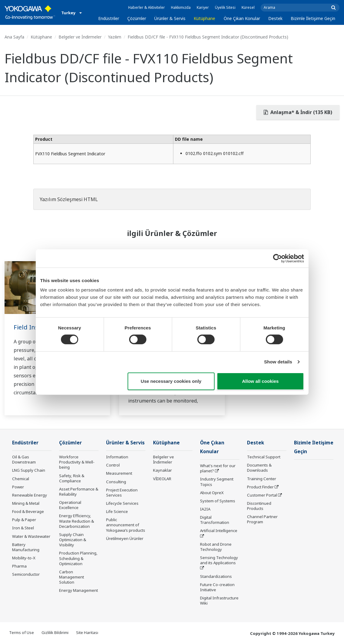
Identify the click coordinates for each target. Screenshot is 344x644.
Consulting (116, 482)
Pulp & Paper (24, 520)
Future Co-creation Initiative (217, 587)
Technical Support (264, 457)
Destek (275, 18)
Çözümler (137, 18)
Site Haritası (87, 632)
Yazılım (115, 37)
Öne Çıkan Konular (242, 18)
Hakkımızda (181, 7)
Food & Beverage (28, 511)
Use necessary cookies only (171, 381)
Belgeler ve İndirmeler (80, 37)
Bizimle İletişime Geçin (313, 18)
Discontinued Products (259, 506)
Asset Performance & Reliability (79, 492)
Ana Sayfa (14, 37)
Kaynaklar (162, 470)
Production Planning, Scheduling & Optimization (78, 558)
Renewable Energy (30, 495)
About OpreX (212, 493)
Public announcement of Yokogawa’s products (126, 525)
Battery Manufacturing (26, 547)
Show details (278, 362)
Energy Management (78, 590)
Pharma (19, 566)
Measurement (119, 473)
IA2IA (205, 509)
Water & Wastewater (31, 536)
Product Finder (260, 487)
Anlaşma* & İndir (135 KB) (298, 112)
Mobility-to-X (24, 558)
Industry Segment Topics (217, 482)
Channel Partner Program (262, 519)
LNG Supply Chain (29, 470)
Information (117, 457)
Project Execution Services (122, 492)
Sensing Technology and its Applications (219, 560)
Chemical (21, 479)
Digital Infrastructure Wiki (219, 600)
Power (18, 487)
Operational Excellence (70, 505)
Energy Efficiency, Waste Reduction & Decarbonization (77, 521)
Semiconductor (26, 574)
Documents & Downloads (259, 468)
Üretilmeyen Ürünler (125, 538)
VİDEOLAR (162, 479)
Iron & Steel (23, 528)
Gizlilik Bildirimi (55, 632)
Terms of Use (22, 632)
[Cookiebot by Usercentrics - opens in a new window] (277, 258)
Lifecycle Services (122, 503)
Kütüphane (204, 18)
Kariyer (203, 7)
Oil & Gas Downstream (24, 459)
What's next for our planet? (218, 468)
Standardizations (216, 576)
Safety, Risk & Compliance (72, 478)
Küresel (248, 7)
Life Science (117, 511)
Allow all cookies (261, 381)
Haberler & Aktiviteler (147, 7)
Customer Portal (262, 495)
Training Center (262, 479)
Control (113, 465)
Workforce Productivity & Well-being (77, 462)
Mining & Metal (26, 503)
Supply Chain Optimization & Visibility (73, 540)
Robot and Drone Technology (216, 547)
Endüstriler (109, 18)
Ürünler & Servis (170, 18)
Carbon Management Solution (72, 577)
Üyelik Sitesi (225, 7)
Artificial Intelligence (219, 531)
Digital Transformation (215, 520)
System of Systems (218, 501)
